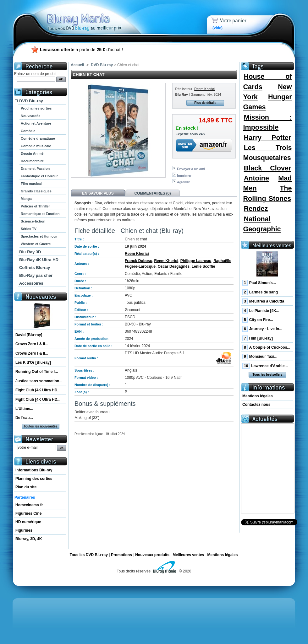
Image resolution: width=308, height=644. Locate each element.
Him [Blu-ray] (258, 338)
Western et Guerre (36, 244)
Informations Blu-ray (34, 470)
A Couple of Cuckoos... (266, 347)
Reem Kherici (204, 89)
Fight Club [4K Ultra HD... (38, 390)
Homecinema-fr (29, 505)
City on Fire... (258, 320)
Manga (26, 199)
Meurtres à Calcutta (263, 301)
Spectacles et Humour (39, 236)
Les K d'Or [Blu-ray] (33, 362)
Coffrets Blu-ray (35, 268)
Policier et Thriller (35, 206)
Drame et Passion (35, 169)
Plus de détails (205, 103)
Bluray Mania (96, 16)
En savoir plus (98, 193)
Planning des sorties (34, 479)
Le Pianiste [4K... (261, 311)
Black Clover (268, 168)
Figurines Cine (28, 513)
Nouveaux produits (152, 555)
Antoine (256, 178)
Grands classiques (36, 191)
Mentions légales (258, 396)
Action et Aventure (36, 123)
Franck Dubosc (138, 261)
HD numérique (28, 522)
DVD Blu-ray (31, 101)
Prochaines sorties (36, 108)
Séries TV (29, 229)
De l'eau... (24, 418)
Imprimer (184, 175)
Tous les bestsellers (268, 375)
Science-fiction (33, 221)
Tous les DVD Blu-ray (89, 555)
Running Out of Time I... (37, 372)
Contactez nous (256, 405)
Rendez (256, 209)
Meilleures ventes (188, 555)
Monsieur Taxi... (260, 357)
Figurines (24, 530)
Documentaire (32, 161)
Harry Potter (268, 138)
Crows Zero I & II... (32, 344)
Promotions (121, 555)
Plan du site (26, 487)
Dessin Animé (32, 153)
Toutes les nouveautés (40, 426)
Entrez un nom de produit (35, 74)
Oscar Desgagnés (174, 266)
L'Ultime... (24, 409)
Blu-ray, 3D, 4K (29, 539)
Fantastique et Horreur (39, 176)
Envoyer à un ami (191, 169)
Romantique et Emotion (40, 214)
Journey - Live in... (262, 329)
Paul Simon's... (259, 283)
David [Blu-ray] (29, 335)
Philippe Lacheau (196, 261)
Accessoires (31, 283)
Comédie (28, 131)
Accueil (77, 65)
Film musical (31, 184)
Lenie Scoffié (203, 266)
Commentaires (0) (153, 193)
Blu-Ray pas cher (36, 275)
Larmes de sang (260, 292)
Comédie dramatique (38, 138)
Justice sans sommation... (39, 381)
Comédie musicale (36, 146)
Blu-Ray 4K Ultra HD (39, 260)
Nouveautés (30, 116)
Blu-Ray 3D (30, 252)
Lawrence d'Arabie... (265, 366)
